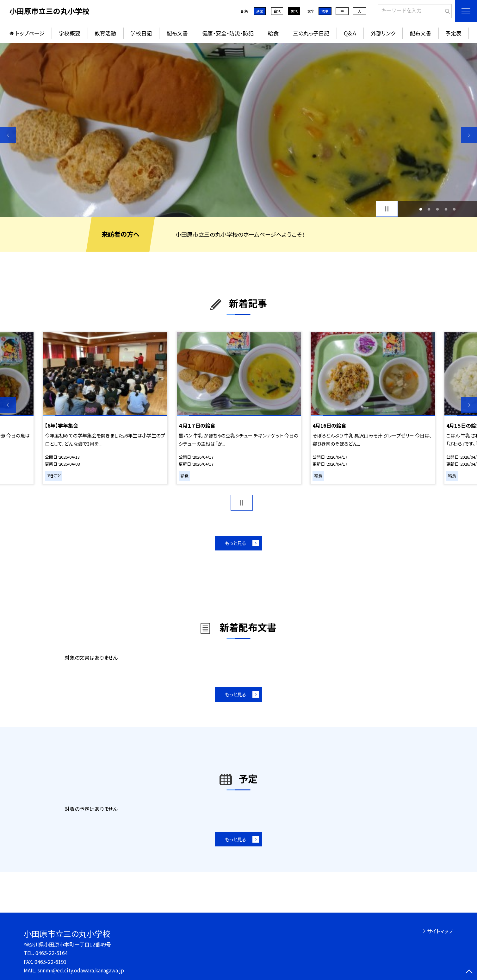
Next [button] (469, 135)
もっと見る (235, 543)
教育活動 (105, 33)
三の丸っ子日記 (311, 33)
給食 (273, 33)
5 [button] (454, 209)
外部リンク (383, 33)
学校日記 (141, 33)
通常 (260, 11)
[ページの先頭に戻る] (469, 972)
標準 (325, 11)
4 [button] (446, 209)
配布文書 (177, 33)
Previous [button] (8, 135)
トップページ (30, 33)
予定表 (453, 33)
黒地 (294, 11)
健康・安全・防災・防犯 (228, 33)
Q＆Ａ (350, 33)
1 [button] (421, 209)
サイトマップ (440, 931)
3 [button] (438, 209)
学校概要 (70, 33)
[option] (238, 130)
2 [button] (429, 209)
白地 (277, 11)
